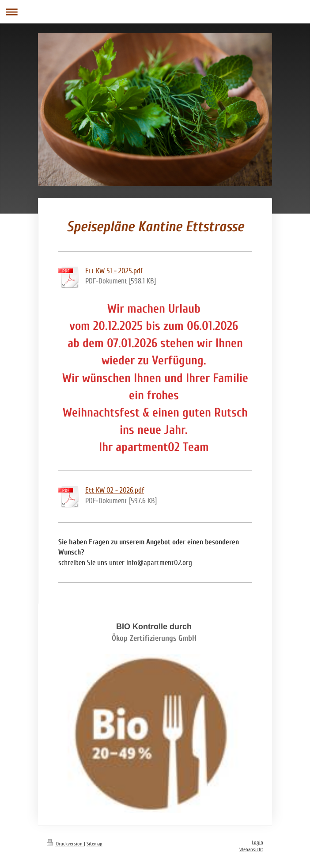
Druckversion (65, 844)
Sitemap (95, 844)
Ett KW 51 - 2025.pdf (114, 271)
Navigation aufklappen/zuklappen (155, 12)
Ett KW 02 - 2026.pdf (115, 490)
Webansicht (251, 850)
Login (257, 843)
